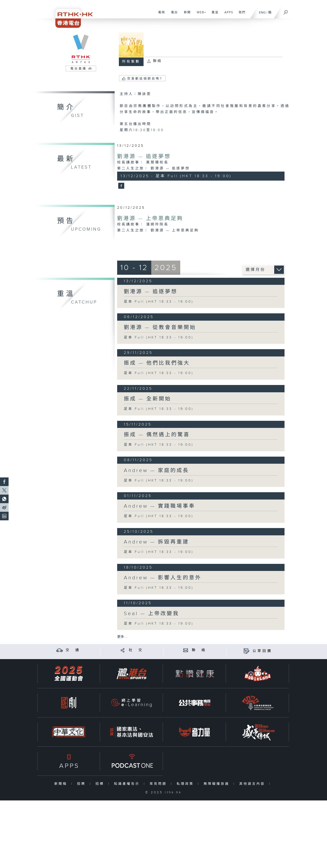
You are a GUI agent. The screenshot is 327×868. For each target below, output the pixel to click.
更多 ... (122, 637)
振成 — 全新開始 (148, 399)
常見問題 (159, 784)
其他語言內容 (253, 784)
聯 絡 (199, 650)
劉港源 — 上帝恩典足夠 (150, 219)
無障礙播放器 (217, 784)
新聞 (186, 15)
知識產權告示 (128, 784)
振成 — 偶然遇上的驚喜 (157, 435)
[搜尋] (286, 11)
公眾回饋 (262, 651)
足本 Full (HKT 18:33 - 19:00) (159, 302)
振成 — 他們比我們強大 (157, 363)
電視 (160, 15)
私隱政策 (186, 784)
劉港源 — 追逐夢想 (144, 157)
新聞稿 (62, 784)
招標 (101, 784)
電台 (173, 15)
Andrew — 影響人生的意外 (163, 578)
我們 (240, 15)
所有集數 (131, 62)
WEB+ (200, 15)
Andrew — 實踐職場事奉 (160, 506)
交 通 (73, 650)
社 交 (136, 650)
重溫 (213, 15)
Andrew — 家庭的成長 (156, 471)
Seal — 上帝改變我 (151, 614)
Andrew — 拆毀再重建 (156, 542)
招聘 (82, 784)
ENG (262, 13)
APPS (227, 15)
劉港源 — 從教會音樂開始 (160, 328)
